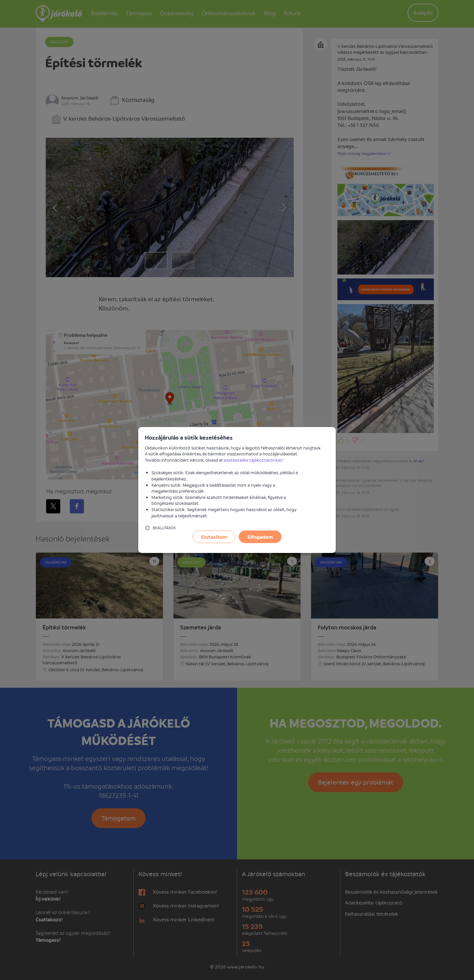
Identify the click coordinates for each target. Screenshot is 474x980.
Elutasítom (214, 537)
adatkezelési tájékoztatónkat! (253, 460)
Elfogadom (260, 537)
